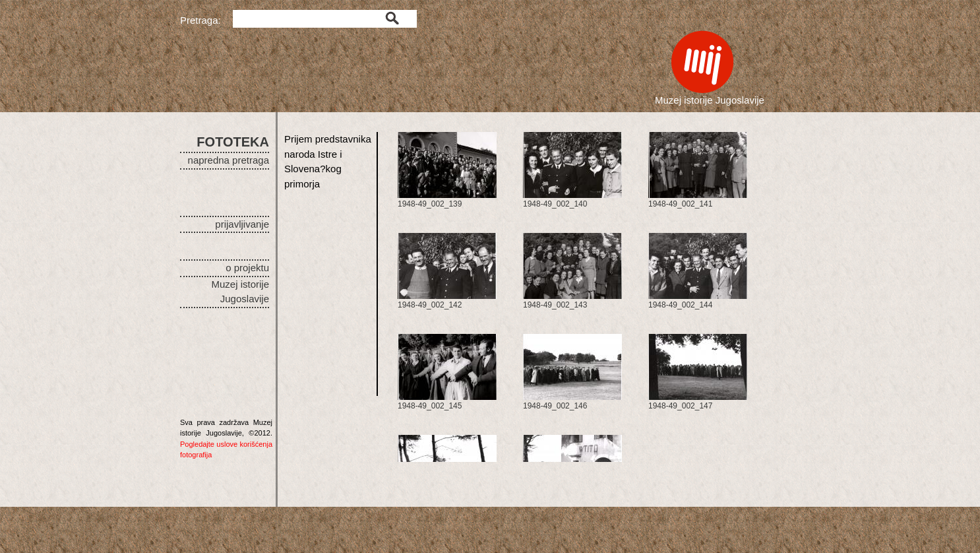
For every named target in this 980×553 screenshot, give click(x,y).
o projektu (247, 268)
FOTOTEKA (233, 142)
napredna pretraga (229, 160)
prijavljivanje (242, 224)
